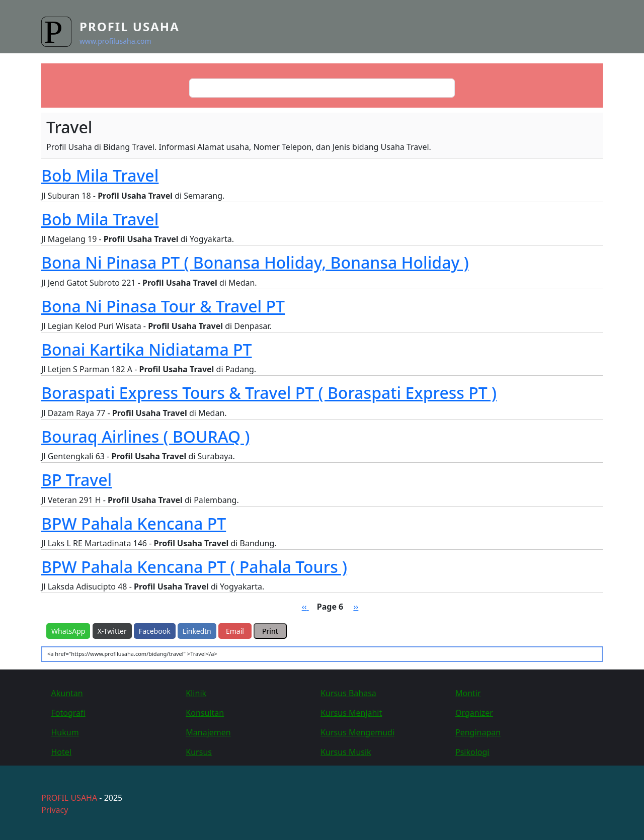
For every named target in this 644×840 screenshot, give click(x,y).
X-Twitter (112, 631)
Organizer (474, 713)
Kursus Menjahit (351, 713)
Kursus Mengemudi (357, 732)
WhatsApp (68, 631)
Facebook (155, 631)
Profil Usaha (130, 26)
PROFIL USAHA (69, 798)
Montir (468, 693)
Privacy (55, 810)
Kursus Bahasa (348, 693)
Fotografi (68, 713)
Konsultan (205, 713)
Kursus (199, 752)
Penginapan (478, 732)
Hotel (61, 752)
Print (270, 631)
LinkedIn (197, 631)
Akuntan (67, 693)
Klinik (196, 693)
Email (235, 631)
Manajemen (208, 732)
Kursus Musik (346, 752)
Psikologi (472, 752)
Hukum (65, 732)
